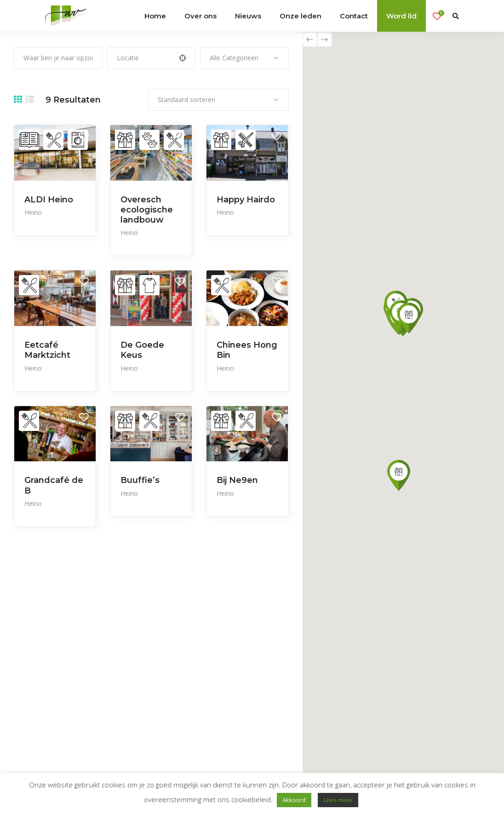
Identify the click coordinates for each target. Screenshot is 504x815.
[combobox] (244, 58)
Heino (33, 212)
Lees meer (338, 800)
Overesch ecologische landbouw (147, 210)
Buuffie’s (140, 480)
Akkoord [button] (294, 800)
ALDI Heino (49, 200)
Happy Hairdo (246, 200)
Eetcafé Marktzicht (47, 350)
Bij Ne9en (237, 480)
